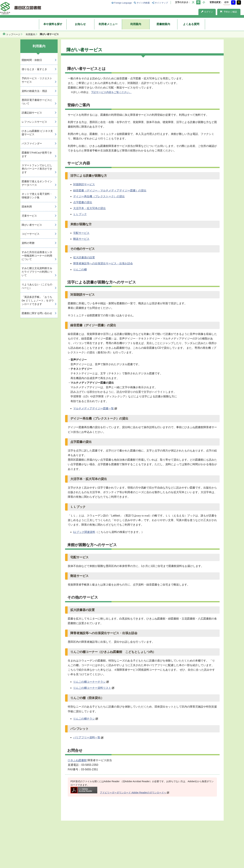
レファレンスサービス (34, 122)
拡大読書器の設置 (84, 257)
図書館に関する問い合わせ (37, 313)
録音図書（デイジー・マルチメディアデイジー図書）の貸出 (110, 190)
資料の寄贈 (28, 243)
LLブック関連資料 (84, 532)
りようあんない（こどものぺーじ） (37, 286)
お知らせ (80, 24)
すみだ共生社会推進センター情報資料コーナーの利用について (37, 256)
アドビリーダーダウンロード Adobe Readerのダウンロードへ (118, 793)
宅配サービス (81, 233)
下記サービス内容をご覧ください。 (111, 92)
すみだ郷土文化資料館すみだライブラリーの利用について (37, 272)
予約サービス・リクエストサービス (37, 80)
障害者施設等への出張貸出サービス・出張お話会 (103, 263)
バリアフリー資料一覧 (87, 737)
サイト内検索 (143, 3)
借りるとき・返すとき (34, 69)
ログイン (207, 12)
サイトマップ (161, 3)
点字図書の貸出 (83, 202)
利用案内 (136, 24)
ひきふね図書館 (77, 760)
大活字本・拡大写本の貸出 (89, 208)
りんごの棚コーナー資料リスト (92, 688)
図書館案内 (163, 24)
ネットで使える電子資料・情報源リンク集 (37, 196)
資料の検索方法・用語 (34, 91)
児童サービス (29, 216)
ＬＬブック (80, 214)
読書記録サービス (32, 113)
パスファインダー (32, 143)
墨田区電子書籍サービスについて (37, 102)
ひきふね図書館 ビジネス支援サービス (37, 133)
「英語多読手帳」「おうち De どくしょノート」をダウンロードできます (38, 300)
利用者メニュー (108, 24)
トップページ (13, 34)
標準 (227, 2)
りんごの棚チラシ (84, 719)
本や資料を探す (53, 24)
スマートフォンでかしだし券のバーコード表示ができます (37, 169)
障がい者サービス (32, 225)
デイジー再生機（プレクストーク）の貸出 (99, 196)
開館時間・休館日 (32, 60)
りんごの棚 (80, 270)
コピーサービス (31, 234)
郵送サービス (81, 239)
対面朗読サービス (84, 184)
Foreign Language (123, 3)
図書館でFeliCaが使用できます (37, 154)
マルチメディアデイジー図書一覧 (94, 408)
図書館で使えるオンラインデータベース (37, 183)
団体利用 (27, 207)
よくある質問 (191, 24)
